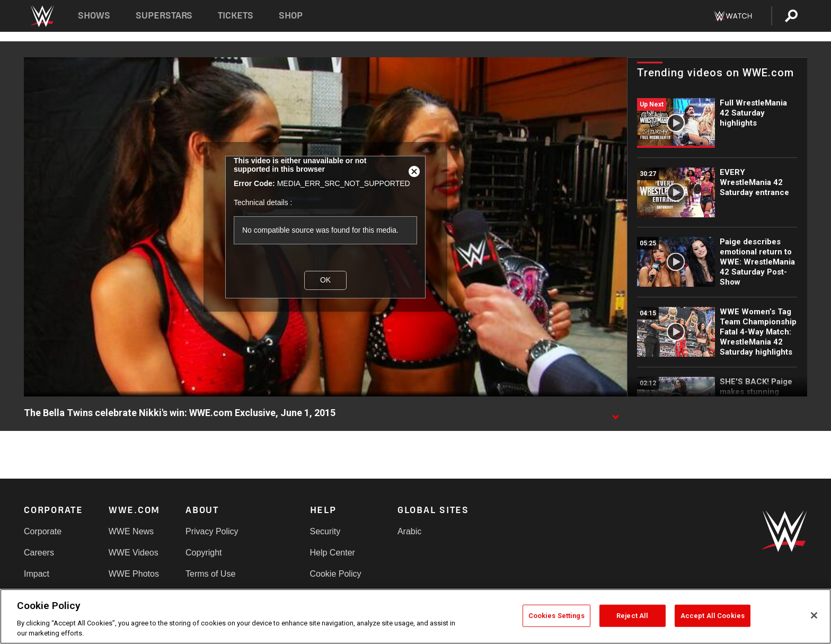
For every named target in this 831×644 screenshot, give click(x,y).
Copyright (204, 553)
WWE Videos (134, 553)
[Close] (814, 615)
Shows (94, 16)
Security (325, 531)
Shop (291, 16)
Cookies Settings (556, 616)
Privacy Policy (212, 531)
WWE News (131, 531)
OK (325, 280)
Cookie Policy (336, 574)
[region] (415, 616)
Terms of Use (210, 574)
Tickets (236, 16)
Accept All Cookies (713, 616)
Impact (37, 574)
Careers (39, 553)
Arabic (409, 531)
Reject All (632, 616)
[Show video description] (615, 413)
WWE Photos (134, 574)
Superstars (164, 16)
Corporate (43, 531)
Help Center (333, 553)
